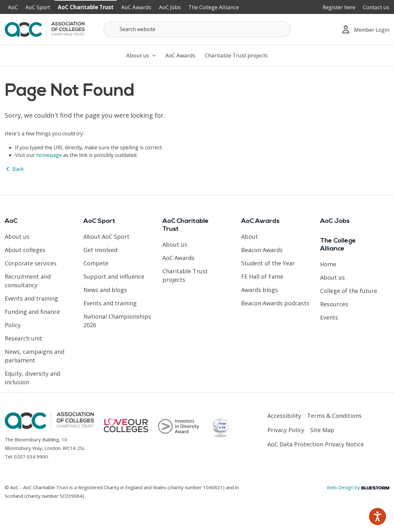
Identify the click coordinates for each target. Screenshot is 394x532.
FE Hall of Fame (262, 276)
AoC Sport (38, 7)
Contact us (376, 7)
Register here (339, 7)
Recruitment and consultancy (28, 281)
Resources (334, 304)
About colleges (25, 250)
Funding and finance (32, 312)
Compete (96, 263)
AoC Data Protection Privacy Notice (316, 444)
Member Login (366, 29)
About (250, 237)
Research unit (23, 338)
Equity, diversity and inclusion (33, 378)
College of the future (349, 291)
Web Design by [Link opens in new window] (358, 487)
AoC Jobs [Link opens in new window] (170, 7)
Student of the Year (268, 263)
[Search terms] (197, 29)
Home (328, 264)
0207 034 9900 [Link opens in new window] (31, 457)
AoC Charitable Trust (86, 7)
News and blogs (105, 290)
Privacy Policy (286, 430)
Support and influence (114, 276)
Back (14, 169)
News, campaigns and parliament (35, 356)
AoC (13, 7)
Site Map (322, 430)
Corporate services (31, 263)
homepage (49, 155)
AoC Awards (136, 7)
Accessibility (284, 416)
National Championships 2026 (117, 321)
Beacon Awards (262, 250)
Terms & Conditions (334, 416)
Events (329, 317)
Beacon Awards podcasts (275, 303)
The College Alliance (214, 7)
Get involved (100, 250)
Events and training (31, 298)
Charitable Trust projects (236, 55)
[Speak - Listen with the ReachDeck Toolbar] (378, 516)
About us (141, 55)
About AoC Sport (106, 237)
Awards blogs (259, 290)
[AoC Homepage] (45, 29)
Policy (13, 325)
